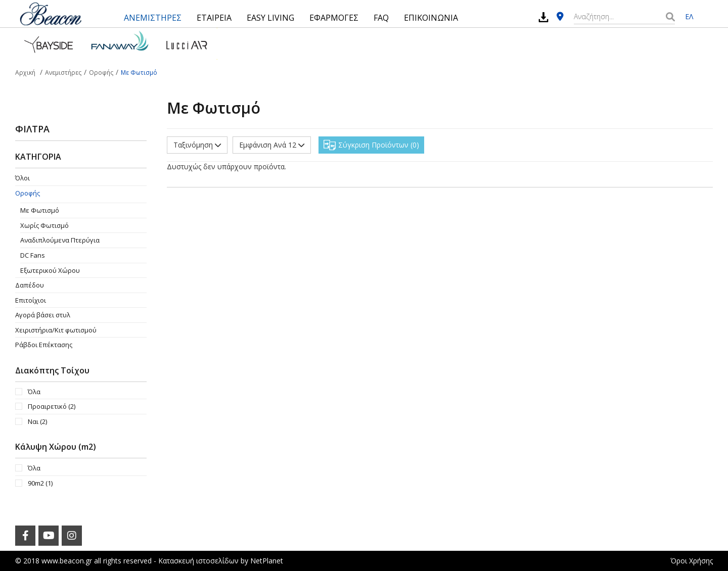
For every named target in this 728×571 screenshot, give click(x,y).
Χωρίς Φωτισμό (44, 225)
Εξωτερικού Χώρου (50, 270)
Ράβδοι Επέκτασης (44, 345)
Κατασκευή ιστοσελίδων (198, 561)
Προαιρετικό (52, 406)
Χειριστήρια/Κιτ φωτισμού (56, 330)
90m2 (40, 483)
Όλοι (22, 178)
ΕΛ (689, 16)
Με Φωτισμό (40, 210)
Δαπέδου (30, 285)
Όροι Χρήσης (692, 561)
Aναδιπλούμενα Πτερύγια (60, 240)
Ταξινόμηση (197, 145)
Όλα (34, 392)
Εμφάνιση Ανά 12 (272, 145)
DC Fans (33, 255)
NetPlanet (267, 561)
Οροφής (28, 193)
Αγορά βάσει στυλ (43, 315)
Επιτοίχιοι (31, 300)
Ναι (37, 421)
